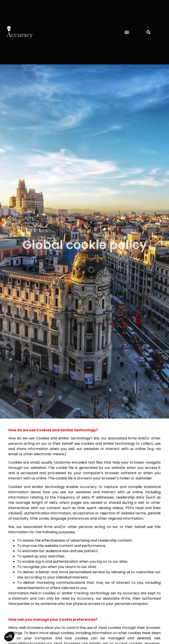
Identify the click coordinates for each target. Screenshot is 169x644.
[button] (127, 32)
